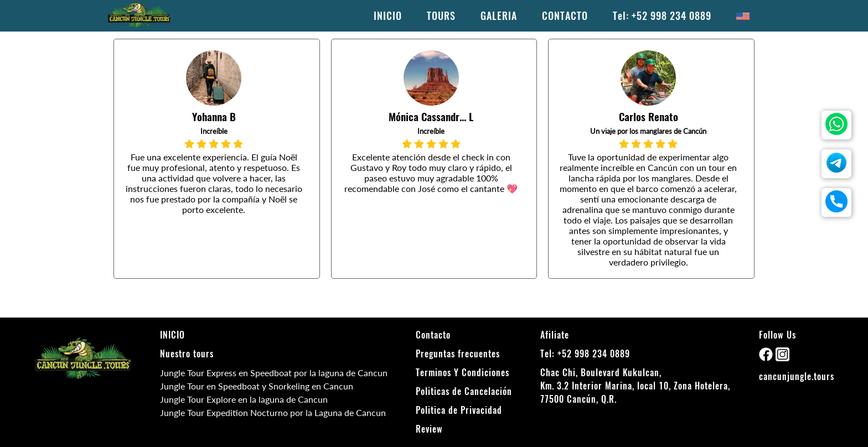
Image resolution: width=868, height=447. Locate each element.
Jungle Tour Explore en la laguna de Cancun (244, 399)
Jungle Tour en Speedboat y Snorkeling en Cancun (257, 386)
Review (429, 429)
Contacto (433, 335)
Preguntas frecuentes (458, 354)
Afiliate (555, 335)
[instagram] (782, 358)
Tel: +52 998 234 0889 (662, 16)
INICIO (388, 16)
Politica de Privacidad (459, 410)
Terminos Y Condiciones (463, 373)
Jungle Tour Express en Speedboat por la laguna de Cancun (274, 373)
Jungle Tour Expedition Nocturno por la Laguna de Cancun (273, 412)
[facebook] (767, 358)
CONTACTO (565, 16)
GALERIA (499, 16)
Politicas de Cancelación (464, 391)
